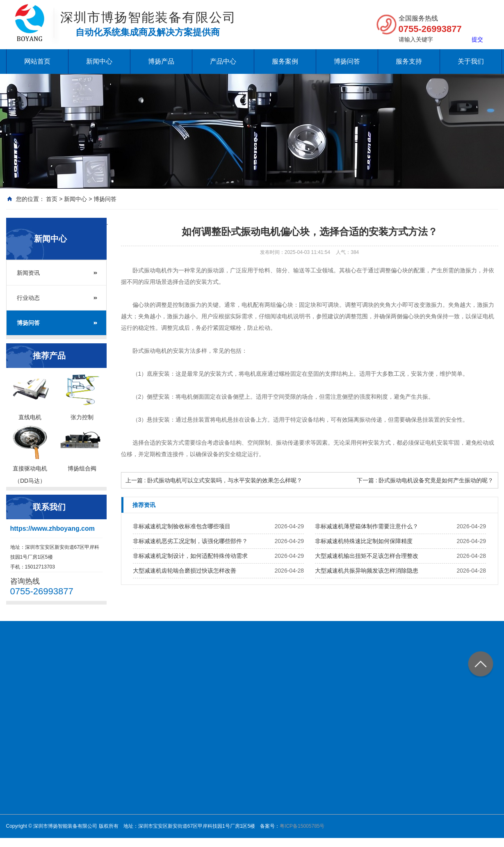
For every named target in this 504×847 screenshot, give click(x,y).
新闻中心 (99, 61)
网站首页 (37, 61)
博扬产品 (161, 61)
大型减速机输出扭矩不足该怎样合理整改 (367, 556)
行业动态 (28, 298)
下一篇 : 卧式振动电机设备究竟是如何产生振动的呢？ (425, 480)
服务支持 (409, 61)
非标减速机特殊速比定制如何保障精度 (364, 541)
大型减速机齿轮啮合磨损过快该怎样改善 (185, 571)
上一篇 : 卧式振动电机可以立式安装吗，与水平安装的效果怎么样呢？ (214, 480)
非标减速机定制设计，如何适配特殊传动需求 (190, 556)
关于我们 (471, 61)
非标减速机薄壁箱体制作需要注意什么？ (367, 526)
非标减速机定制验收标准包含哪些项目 (182, 526)
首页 (52, 199)
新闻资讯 (28, 273)
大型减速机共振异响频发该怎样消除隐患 (367, 571)
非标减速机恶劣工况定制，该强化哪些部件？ (190, 541)
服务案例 (285, 61)
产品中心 (223, 61)
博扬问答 (347, 61)
